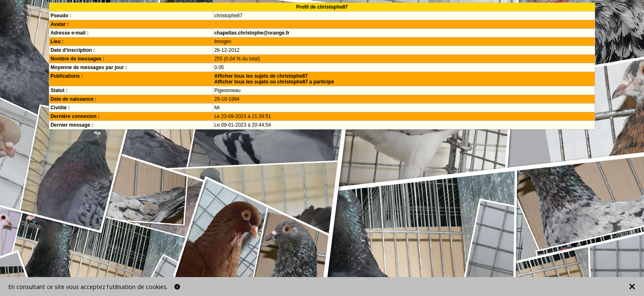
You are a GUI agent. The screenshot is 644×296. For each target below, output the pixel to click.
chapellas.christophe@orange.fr (252, 33)
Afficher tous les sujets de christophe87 (261, 76)
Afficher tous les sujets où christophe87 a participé (274, 82)
